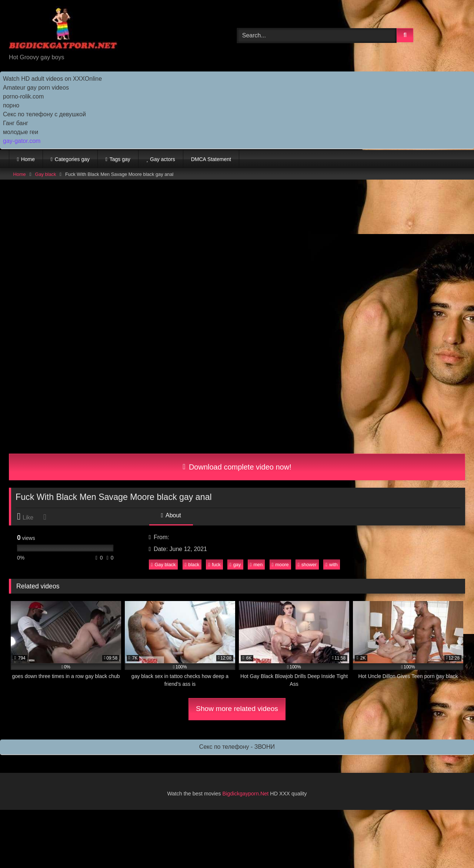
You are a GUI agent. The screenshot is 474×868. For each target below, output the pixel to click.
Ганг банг (16, 123)
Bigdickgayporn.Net (246, 794)
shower (307, 565)
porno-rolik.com (23, 96)
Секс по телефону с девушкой (44, 114)
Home (28, 159)
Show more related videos (237, 709)
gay (235, 565)
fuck (215, 565)
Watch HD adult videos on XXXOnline (52, 79)
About (171, 515)
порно (11, 105)
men (256, 565)
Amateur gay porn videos (36, 88)
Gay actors (163, 159)
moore (280, 565)
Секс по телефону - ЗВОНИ (237, 747)
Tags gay (120, 159)
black (192, 565)
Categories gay (72, 159)
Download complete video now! (237, 467)
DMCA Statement (211, 159)
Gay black (45, 174)
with (331, 565)
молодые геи (21, 132)
